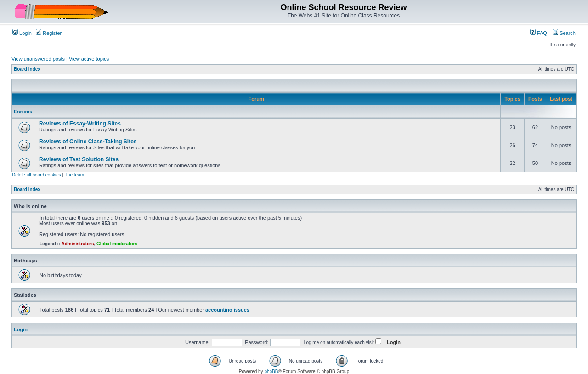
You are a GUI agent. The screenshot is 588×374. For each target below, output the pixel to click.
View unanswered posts (38, 59)
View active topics (89, 59)
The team (74, 175)
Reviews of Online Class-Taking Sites (88, 142)
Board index (27, 69)
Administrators (77, 244)
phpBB (271, 371)
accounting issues (227, 310)
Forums (23, 112)
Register (49, 33)
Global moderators (117, 244)
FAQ (539, 33)
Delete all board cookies (37, 175)
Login (22, 33)
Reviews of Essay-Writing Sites (80, 124)
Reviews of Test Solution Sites (79, 159)
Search (564, 33)
